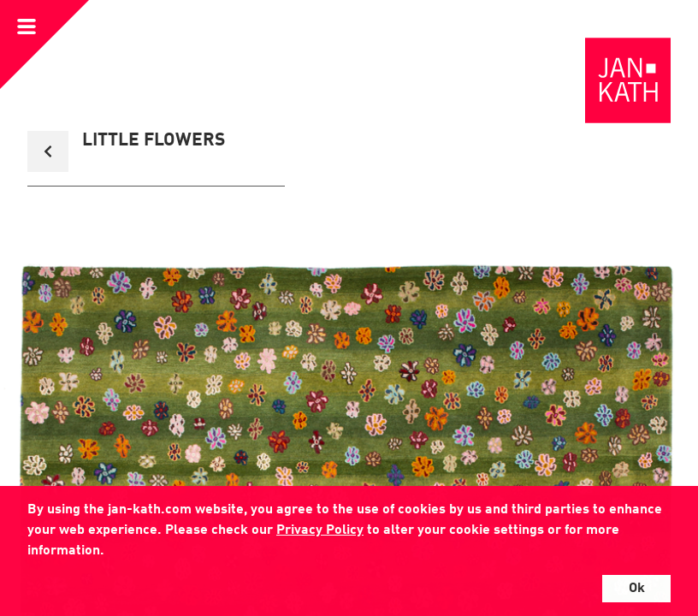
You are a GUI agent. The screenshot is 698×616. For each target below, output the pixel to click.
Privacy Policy (320, 530)
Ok (637, 589)
